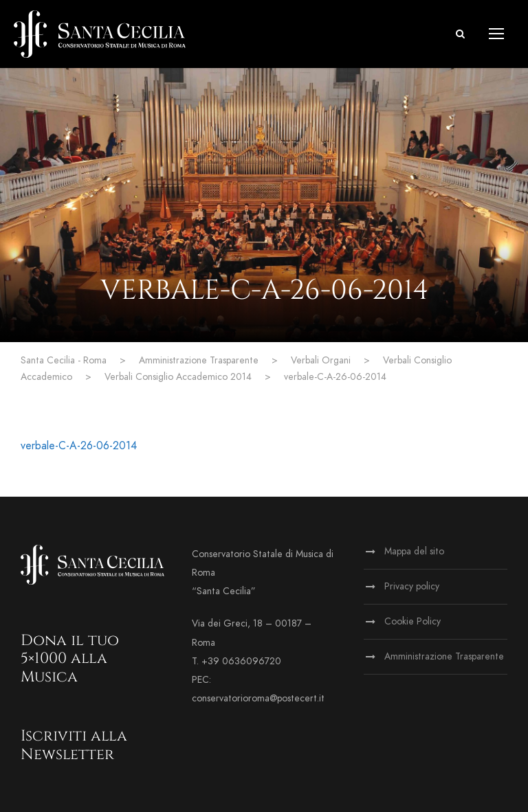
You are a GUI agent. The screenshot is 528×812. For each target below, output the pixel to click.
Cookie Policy (412, 621)
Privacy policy (412, 586)
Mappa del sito (414, 551)
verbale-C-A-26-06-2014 (79, 446)
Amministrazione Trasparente (444, 656)
